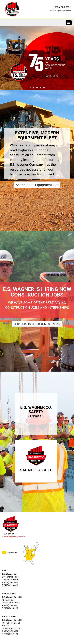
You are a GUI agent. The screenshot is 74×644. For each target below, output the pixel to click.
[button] (36, 459)
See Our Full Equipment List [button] (37, 185)
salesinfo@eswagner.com (60, 11)
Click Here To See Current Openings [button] (37, 324)
